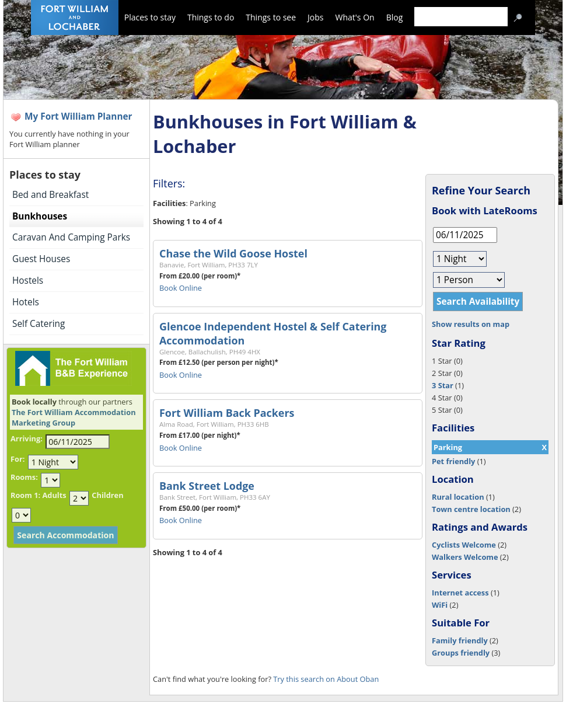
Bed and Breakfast (50, 195)
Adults (54, 495)
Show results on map (471, 324)
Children (107, 495)
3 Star (443, 385)
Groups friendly (461, 653)
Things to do (211, 17)
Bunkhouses (40, 216)
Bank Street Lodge (207, 486)
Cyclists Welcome (464, 545)
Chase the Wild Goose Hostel (233, 253)
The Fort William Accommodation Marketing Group (74, 417)
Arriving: (27, 438)
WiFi (440, 605)
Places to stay (150, 17)
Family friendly (460, 640)
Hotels (26, 302)
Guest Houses (41, 259)
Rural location (458, 497)
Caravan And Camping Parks (71, 237)
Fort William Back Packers (227, 413)
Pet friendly (453, 461)
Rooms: (24, 477)
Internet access (460, 593)
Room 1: (25, 495)
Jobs (315, 17)
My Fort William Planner (78, 116)
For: (18, 459)
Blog (395, 17)
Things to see (271, 17)
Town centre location (471, 509)
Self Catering (39, 324)
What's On (355, 17)
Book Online (181, 288)
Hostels (28, 281)
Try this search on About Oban (326, 679)
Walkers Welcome (465, 557)
